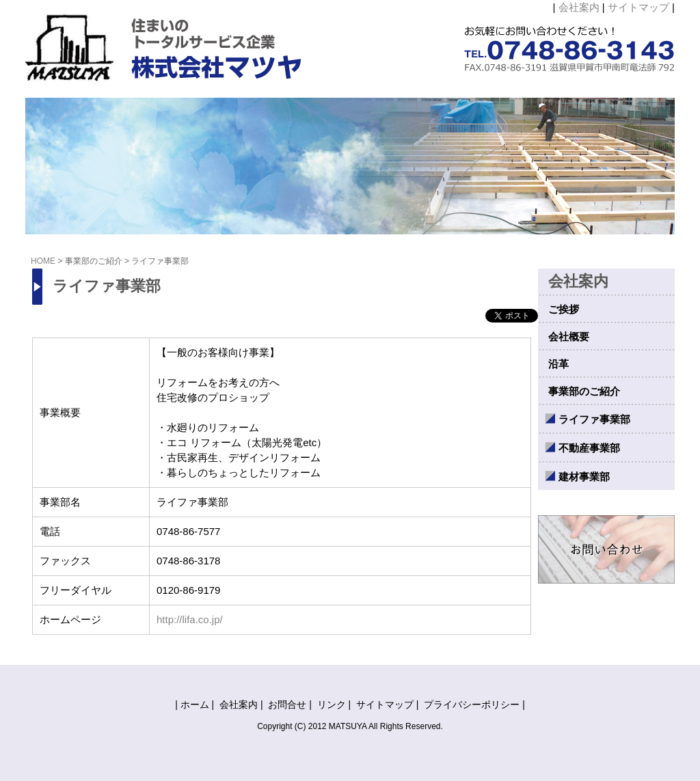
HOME (43, 261)
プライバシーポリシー (472, 704)
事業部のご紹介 (94, 261)
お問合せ (287, 704)
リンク (332, 704)
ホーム (195, 704)
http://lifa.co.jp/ (190, 619)
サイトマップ (638, 7)
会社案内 (579, 7)
